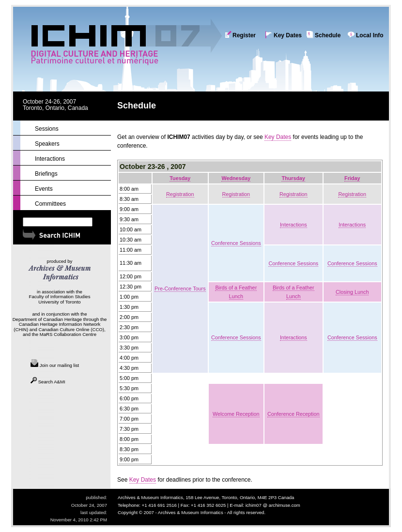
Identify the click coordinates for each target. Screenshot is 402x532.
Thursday (293, 178)
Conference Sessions (236, 243)
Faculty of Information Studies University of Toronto (60, 299)
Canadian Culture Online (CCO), (72, 329)
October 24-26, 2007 (49, 102)
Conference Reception (293, 414)
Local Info (370, 35)
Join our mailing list (55, 365)
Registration (180, 194)
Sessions (47, 129)
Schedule (328, 35)
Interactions (294, 225)
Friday (352, 178)
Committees (50, 204)
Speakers (47, 144)
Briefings (46, 174)
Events (44, 189)
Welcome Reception (236, 414)
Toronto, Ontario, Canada (55, 108)
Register (244, 35)
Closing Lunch (352, 292)
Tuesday (180, 178)
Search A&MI (48, 382)
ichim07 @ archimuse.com (273, 505)
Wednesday (236, 178)
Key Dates (288, 35)
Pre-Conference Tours (180, 289)
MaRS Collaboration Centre (68, 334)
